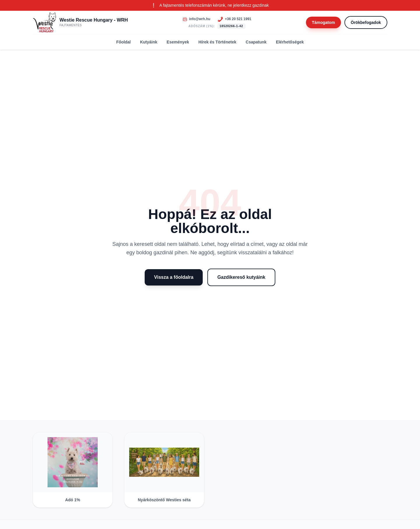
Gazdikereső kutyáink (241, 277)
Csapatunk (256, 42)
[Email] (196, 19)
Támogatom (323, 22)
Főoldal (123, 42)
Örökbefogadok (366, 22)
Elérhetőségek (290, 42)
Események (178, 42)
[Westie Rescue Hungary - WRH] (80, 22)
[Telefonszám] (234, 19)
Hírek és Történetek (217, 42)
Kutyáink (149, 42)
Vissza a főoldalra (174, 277)
